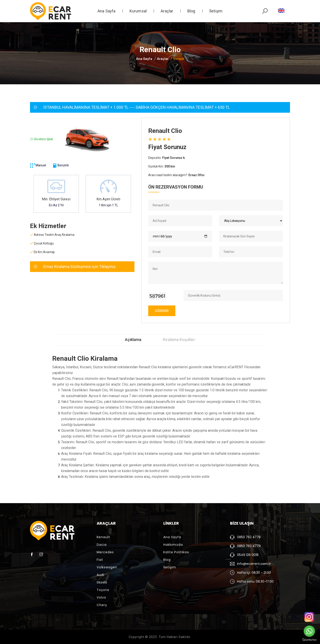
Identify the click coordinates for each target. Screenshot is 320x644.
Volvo (101, 597)
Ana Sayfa (107, 11)
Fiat (100, 560)
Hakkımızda (173, 545)
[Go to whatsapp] (309, 631)
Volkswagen (107, 567)
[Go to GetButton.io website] (309, 640)
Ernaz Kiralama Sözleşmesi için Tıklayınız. (80, 267)
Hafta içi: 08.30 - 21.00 (254, 573)
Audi (100, 575)
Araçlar (167, 11)
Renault (103, 537)
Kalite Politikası (176, 552)
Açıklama (133, 340)
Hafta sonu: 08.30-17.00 (255, 581)
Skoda (102, 582)
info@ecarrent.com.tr (254, 564)
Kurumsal (138, 11)
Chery (102, 605)
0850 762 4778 (249, 537)
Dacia (102, 545)
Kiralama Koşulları (179, 340)
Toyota (103, 590)
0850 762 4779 (249, 546)
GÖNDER (162, 311)
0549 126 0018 (248, 555)
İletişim (216, 11)
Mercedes (105, 552)
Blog (191, 11)
